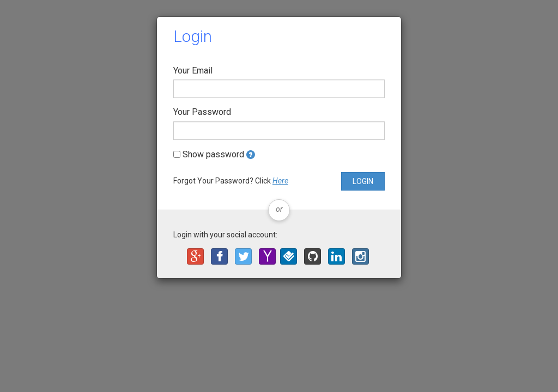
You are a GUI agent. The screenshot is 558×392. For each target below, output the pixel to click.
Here (280, 181)
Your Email (193, 71)
